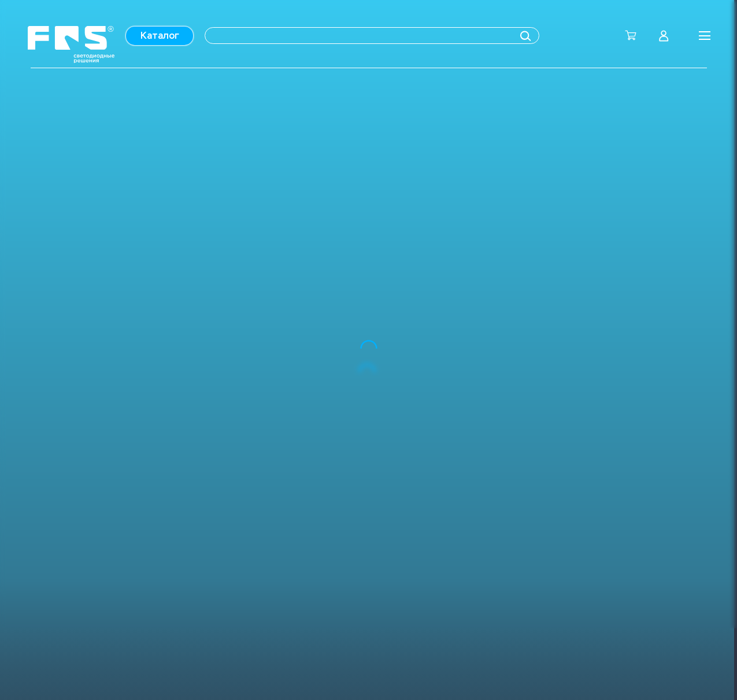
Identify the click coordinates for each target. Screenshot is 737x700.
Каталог (160, 36)
